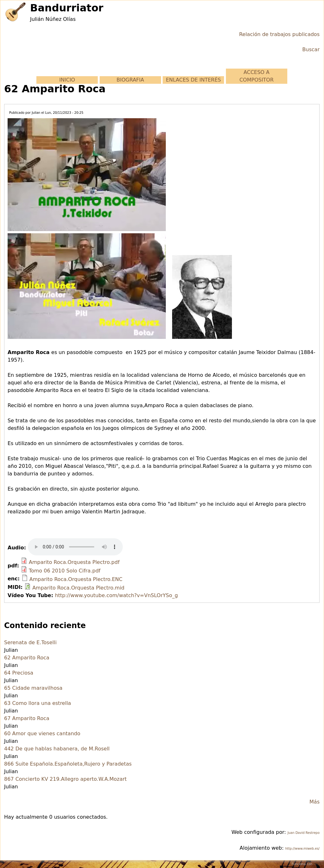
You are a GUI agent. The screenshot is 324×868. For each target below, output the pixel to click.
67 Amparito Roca (27, 718)
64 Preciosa (19, 673)
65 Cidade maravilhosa (33, 688)
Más (315, 802)
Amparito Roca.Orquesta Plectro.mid (78, 588)
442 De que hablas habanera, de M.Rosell (57, 749)
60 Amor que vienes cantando (42, 734)
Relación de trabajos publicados (279, 34)
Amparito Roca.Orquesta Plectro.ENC (76, 579)
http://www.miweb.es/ (302, 849)
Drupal (319, 864)
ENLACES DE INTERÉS (193, 80)
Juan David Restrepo (304, 833)
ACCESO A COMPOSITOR (257, 76)
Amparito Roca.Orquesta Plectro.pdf (74, 562)
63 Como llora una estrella (37, 703)
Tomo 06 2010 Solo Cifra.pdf (65, 571)
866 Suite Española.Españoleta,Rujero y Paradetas (68, 764)
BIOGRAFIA (130, 80)
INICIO (67, 80)
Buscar (311, 49)
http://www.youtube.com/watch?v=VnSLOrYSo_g (116, 595)
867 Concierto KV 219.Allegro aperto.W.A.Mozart (65, 779)
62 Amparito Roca (27, 658)
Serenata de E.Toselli (30, 642)
